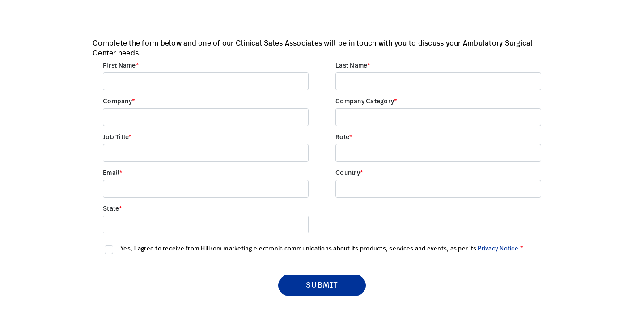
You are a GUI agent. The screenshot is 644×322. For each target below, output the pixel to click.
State (111, 209)
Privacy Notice (498, 249)
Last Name (351, 66)
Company (117, 102)
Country (348, 173)
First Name (119, 66)
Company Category (365, 102)
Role (342, 137)
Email (111, 173)
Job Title (116, 137)
